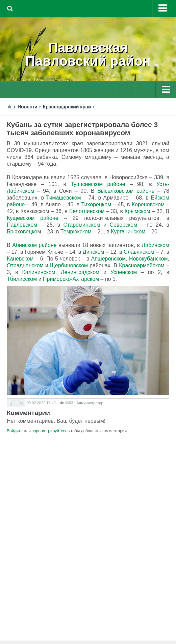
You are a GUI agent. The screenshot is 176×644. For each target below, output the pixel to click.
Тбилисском (22, 279)
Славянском (139, 252)
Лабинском (156, 245)
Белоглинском (87, 211)
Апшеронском (108, 259)
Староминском (82, 225)
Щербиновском (69, 265)
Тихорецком (96, 204)
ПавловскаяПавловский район (88, 54)
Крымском (137, 211)
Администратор (90, 403)
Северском (124, 225)
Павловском (22, 225)
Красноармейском (142, 265)
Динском (94, 252)
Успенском (124, 272)
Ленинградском (80, 272)
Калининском (39, 272)
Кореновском (148, 204)
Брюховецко (22, 232)
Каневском (20, 259)
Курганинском (128, 232)
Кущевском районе (33, 218)
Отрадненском (25, 265)
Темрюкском (76, 232)
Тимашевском (64, 198)
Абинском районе (34, 245)
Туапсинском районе (98, 184)
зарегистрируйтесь (49, 431)
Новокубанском (148, 259)
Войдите (15, 431)
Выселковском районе (126, 191)
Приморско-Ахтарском (71, 279)
